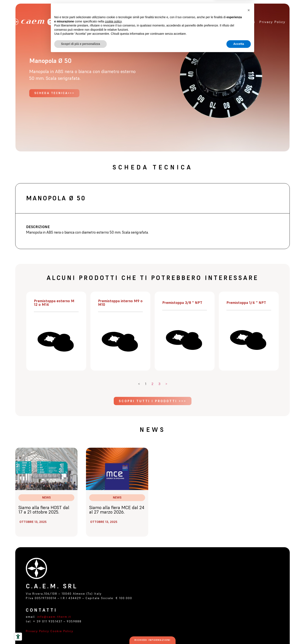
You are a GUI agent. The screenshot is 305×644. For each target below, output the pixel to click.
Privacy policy (272, 22)
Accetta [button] (239, 632)
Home (157, 22)
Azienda (173, 22)
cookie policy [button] (113, 610)
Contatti (247, 22)
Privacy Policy (37, 631)
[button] (249, 599)
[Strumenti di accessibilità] (18, 637)
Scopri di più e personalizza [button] (80, 632)
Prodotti (195, 22)
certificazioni (222, 22)
